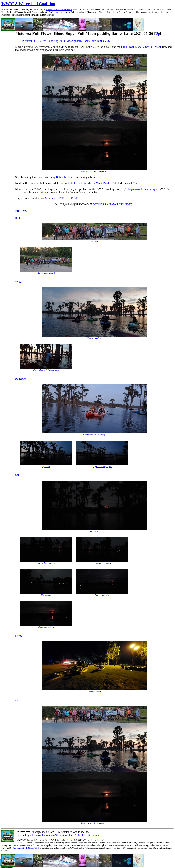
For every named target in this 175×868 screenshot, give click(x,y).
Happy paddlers (94, 338)
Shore (19, 636)
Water (19, 282)
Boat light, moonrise (46, 563)
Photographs (38, 832)
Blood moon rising (46, 627)
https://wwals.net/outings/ (143, 189)
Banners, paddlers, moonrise (94, 171)
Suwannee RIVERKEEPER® (59, 10)
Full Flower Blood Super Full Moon (141, 47)
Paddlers (20, 379)
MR (18, 475)
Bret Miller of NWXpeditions (46, 370)
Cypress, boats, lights (102, 467)
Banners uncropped (46, 273)
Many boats (46, 595)
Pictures (21, 211)
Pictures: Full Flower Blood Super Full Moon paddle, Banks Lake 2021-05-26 (66, 41)
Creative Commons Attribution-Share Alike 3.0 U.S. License (66, 835)
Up (158, 34)
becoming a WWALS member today (113, 204)
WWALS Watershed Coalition (28, 4)
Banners (94, 241)
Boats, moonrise (102, 595)
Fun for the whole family (94, 435)
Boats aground (94, 692)
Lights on (46, 467)
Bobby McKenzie (66, 177)
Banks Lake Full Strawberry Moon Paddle (87, 183)
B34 (18, 218)
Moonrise (94, 531)
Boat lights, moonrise (102, 563)
